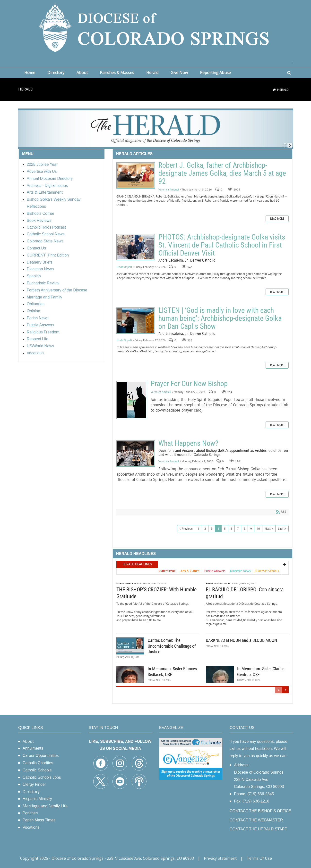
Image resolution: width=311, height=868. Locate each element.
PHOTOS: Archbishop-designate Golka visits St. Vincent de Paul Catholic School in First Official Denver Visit (136, 247)
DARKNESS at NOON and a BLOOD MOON (241, 640)
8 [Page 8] (244, 529)
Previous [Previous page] (187, 529)
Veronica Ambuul (169, 189)
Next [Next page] (268, 529)
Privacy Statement (220, 858)
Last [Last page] (281, 529)
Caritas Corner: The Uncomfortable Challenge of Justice (172, 646)
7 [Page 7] (238, 529)
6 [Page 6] (231, 529)
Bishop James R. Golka (129, 583)
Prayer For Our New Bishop (132, 400)
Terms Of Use (259, 858)
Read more (277, 219)
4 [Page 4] (218, 529)
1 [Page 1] (199, 529)
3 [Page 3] (212, 529)
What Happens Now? (136, 454)
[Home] (274, 90)
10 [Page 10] (258, 529)
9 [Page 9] (251, 529)
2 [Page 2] (205, 529)
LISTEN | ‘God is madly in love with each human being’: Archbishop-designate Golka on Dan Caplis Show (136, 321)
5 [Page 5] (225, 529)
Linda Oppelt (124, 267)
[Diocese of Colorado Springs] (155, 27)
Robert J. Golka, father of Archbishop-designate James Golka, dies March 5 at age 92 (136, 175)
